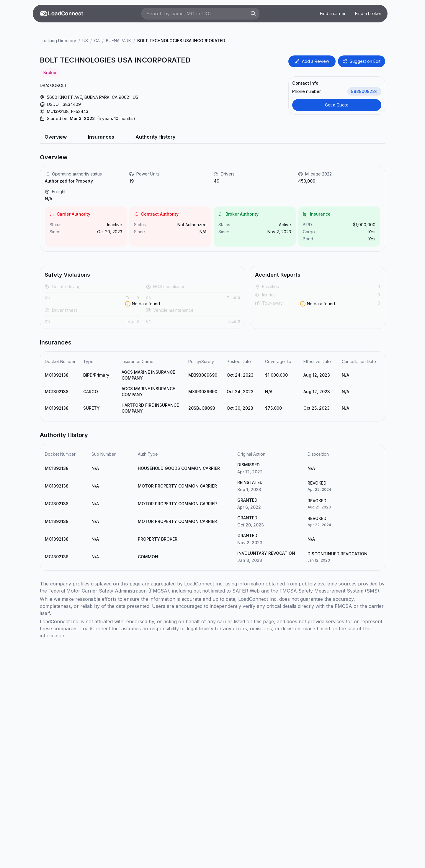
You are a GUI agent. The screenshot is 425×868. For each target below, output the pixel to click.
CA (97, 41)
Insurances (101, 137)
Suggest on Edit (362, 61)
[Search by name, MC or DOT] (197, 14)
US (85, 41)
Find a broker (368, 13)
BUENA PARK (118, 41)
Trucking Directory (58, 41)
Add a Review (312, 61)
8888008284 (364, 91)
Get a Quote (337, 105)
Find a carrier (333, 13)
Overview (56, 137)
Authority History (155, 137)
